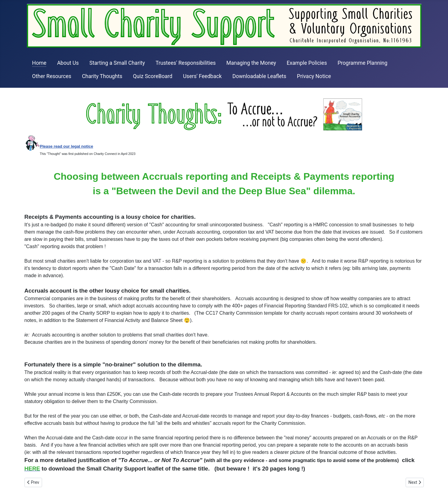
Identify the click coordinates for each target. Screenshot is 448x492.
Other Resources (52, 76)
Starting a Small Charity (117, 63)
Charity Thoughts (102, 76)
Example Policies (307, 63)
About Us (68, 63)
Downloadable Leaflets (259, 76)
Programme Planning (363, 63)
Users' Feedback (202, 76)
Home (39, 63)
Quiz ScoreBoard (152, 76)
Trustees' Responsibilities (186, 63)
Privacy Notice (314, 76)
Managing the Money (251, 63)
